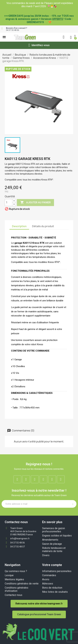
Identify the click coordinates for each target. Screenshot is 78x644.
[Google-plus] (43, 479)
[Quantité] (9, 203)
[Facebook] (17, 479)
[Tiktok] (61, 479)
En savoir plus (52, 522)
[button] (4, 37)
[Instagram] (26, 479)
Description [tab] (19, 226)
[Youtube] (52, 479)
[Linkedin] (35, 479)
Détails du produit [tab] (43, 226)
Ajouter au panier (35, 203)
